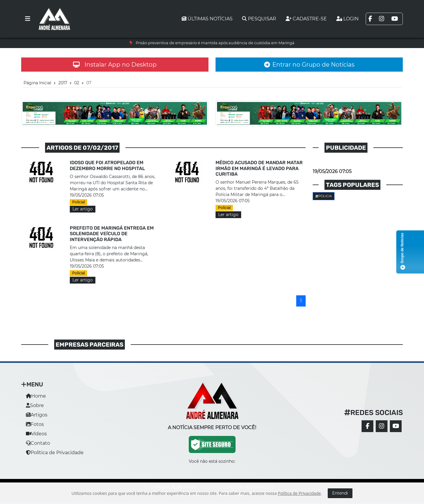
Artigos (37, 415)
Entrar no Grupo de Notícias (309, 65)
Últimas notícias (207, 19)
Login (347, 19)
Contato (38, 443)
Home (36, 396)
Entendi (340, 493)
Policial (78, 202)
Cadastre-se (306, 19)
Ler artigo (83, 209)
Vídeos (36, 434)
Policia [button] (324, 196)
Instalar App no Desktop (115, 65)
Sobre (35, 405)
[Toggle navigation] (28, 19)
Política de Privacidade (55, 453)
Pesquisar (259, 19)
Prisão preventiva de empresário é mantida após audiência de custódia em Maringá (215, 43)
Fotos (35, 424)
